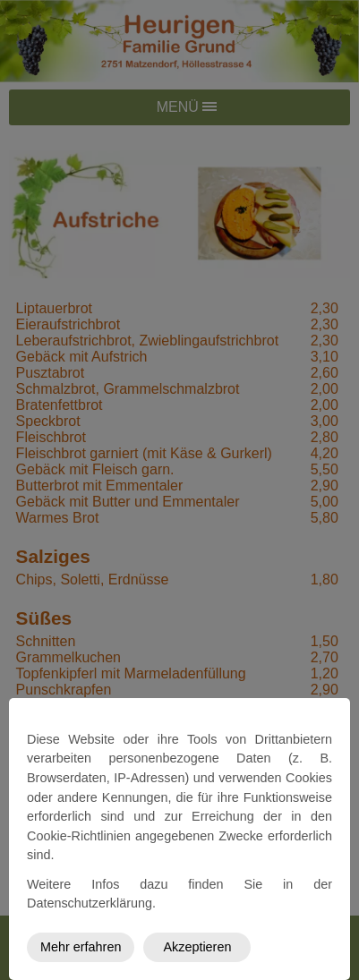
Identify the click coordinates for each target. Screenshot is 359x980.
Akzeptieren (197, 947)
